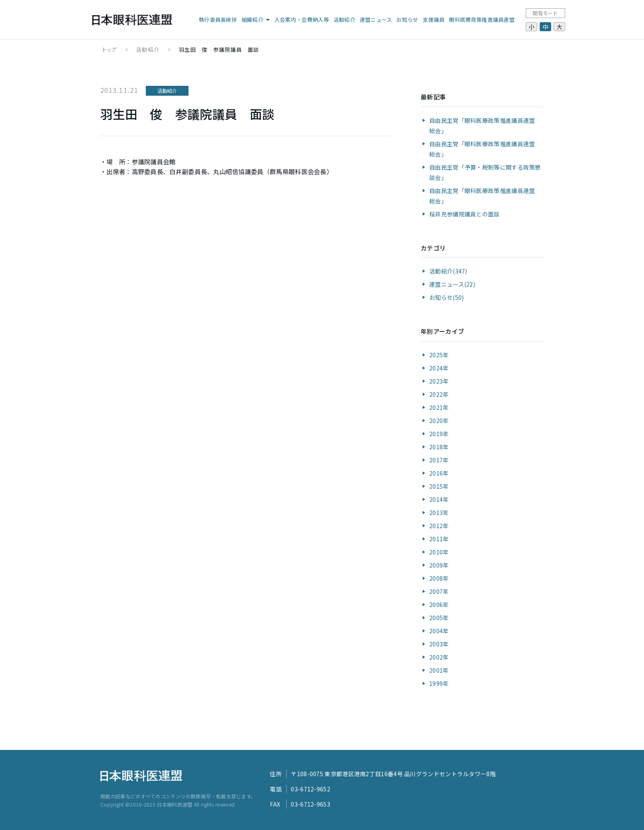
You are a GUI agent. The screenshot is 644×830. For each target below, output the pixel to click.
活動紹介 (344, 20)
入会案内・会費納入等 (302, 20)
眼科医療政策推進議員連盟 (482, 20)
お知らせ (407, 20)
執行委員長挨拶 (218, 20)
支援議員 (434, 20)
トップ (109, 49)
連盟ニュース (376, 20)
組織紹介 (252, 20)
